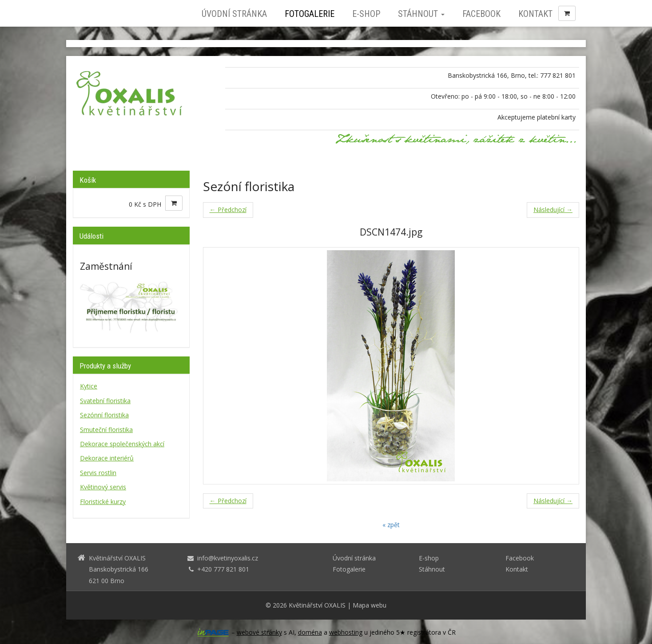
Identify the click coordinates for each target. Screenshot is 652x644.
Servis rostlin (98, 473)
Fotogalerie (310, 14)
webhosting (346, 632)
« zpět (391, 525)
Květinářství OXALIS (317, 605)
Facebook (481, 14)
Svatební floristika (105, 401)
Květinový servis (103, 487)
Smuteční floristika (106, 430)
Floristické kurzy (103, 502)
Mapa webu (370, 605)
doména (310, 632)
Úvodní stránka (234, 14)
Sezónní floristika (104, 415)
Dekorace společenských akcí (122, 444)
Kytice (89, 386)
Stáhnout (421, 14)
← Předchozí (228, 210)
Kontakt (535, 14)
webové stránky (259, 632)
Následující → (553, 210)
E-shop (366, 14)
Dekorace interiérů (107, 458)
